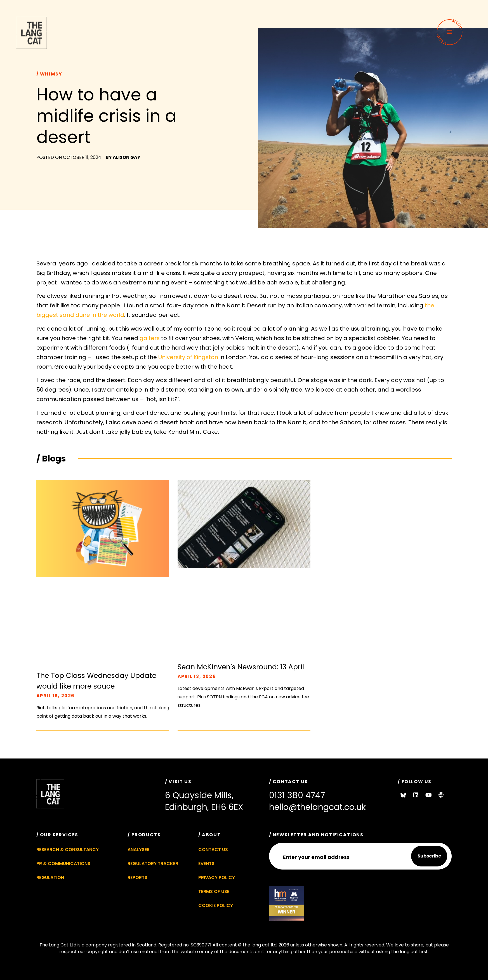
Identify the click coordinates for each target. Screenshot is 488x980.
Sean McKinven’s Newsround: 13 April (241, 667)
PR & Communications (63, 864)
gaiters (150, 338)
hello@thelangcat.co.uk (317, 807)
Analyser (139, 850)
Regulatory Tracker (153, 864)
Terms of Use (214, 891)
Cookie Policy (216, 905)
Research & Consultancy (68, 850)
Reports (137, 877)
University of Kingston (188, 357)
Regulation (50, 877)
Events (206, 864)
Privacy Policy (217, 877)
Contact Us (213, 850)
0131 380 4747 (297, 795)
